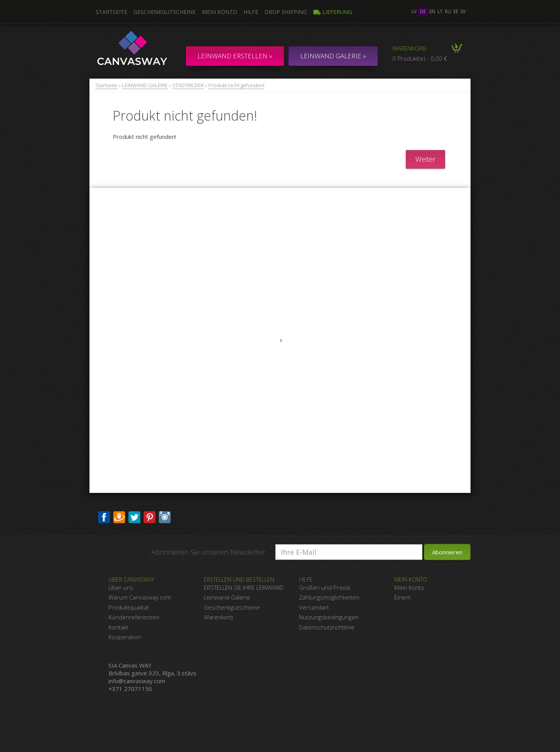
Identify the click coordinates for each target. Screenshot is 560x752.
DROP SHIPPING (286, 12)
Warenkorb (409, 48)
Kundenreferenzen (134, 617)
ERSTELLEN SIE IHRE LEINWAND (244, 587)
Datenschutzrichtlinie (327, 627)
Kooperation (125, 637)
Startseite (106, 85)
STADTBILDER (188, 85)
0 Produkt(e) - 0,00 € (420, 58)
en (432, 11)
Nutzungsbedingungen (329, 617)
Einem (402, 597)
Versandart (314, 607)
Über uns (121, 587)
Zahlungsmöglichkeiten (329, 597)
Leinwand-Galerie (227, 597)
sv (463, 11)
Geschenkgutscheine (164, 12)
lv (414, 11)
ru (448, 11)
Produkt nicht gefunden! (236, 85)
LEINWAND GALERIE (145, 85)
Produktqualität (129, 607)
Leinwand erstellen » (235, 56)
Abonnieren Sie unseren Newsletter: (209, 552)
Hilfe (251, 12)
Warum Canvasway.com (140, 597)
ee (456, 11)
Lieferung (332, 12)
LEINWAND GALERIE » (333, 56)
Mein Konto (220, 12)
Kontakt (118, 627)
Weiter (425, 159)
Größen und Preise (325, 587)
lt (440, 11)
